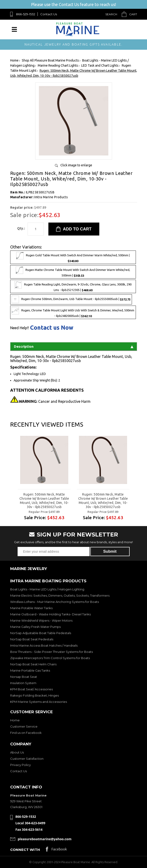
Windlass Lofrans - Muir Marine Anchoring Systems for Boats (55, 602)
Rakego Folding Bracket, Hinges (34, 695)
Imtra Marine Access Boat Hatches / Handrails (44, 645)
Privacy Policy (20, 765)
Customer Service (24, 726)
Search (111, 14)
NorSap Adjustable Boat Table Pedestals (41, 633)
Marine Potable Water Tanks (31, 608)
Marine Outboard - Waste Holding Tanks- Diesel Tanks (50, 614)
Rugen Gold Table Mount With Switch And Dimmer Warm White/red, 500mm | (73, 257)
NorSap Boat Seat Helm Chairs (33, 664)
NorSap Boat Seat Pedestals (32, 639)
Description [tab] (74, 346)
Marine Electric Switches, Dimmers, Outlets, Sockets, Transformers (60, 595)
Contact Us (49, 14)
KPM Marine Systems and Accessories (39, 702)
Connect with (25, 850)
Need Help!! (20, 328)
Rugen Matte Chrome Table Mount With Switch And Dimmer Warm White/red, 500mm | (73, 272)
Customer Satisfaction (27, 759)
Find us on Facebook (26, 733)
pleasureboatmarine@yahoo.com (45, 839)
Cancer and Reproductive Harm (55, 401)
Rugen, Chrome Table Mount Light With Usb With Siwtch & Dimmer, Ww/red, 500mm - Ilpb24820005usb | (73, 312)
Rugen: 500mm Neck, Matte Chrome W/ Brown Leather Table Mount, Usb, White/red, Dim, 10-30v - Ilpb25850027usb (44, 501)
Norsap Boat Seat (24, 677)
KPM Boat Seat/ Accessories (31, 689)
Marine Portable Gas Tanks (30, 670)
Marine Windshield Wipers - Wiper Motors (41, 620)
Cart (133, 14)
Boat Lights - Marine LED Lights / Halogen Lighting (47, 589)
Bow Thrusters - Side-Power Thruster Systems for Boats (52, 652)
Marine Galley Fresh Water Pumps (35, 627)
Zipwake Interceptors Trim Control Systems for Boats (50, 658)
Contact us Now (52, 328)
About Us (17, 752)
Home (15, 720)
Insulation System (23, 683)
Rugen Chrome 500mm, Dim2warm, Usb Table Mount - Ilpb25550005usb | (71, 299)
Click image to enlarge (76, 165)
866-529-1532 (26, 14)
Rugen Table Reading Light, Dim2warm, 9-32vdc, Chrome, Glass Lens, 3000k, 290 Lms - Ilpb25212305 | (73, 286)
